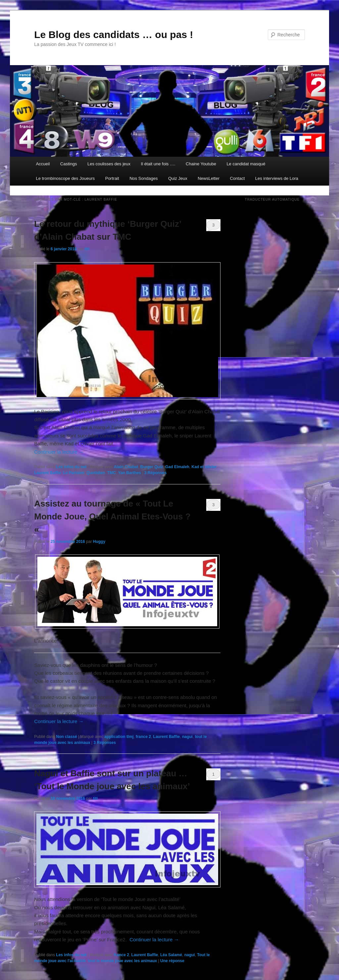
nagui (187, 737)
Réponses (155, 473)
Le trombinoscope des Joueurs (65, 178)
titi (87, 249)
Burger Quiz (152, 467)
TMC (112, 473)
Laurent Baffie (48, 473)
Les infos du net (71, 467)
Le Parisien (74, 473)
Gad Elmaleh (177, 467)
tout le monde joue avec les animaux (123, 961)
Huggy (99, 542)
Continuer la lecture (59, 452)
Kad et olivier (204, 467)
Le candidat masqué (246, 164)
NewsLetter (209, 178)
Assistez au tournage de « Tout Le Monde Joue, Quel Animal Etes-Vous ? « (112, 516)
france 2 (143, 737)
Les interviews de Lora (277, 178)
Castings (69, 164)
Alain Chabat (126, 467)
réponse (172, 961)
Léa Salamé (171, 955)
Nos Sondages (144, 178)
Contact (237, 178)
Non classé (66, 737)
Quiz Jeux (178, 178)
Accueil (43, 164)
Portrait (112, 178)
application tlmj (119, 737)
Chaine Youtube (201, 164)
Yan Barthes (130, 473)
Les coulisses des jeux (109, 164)
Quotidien (96, 473)
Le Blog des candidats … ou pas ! (114, 35)
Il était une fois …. (158, 164)
